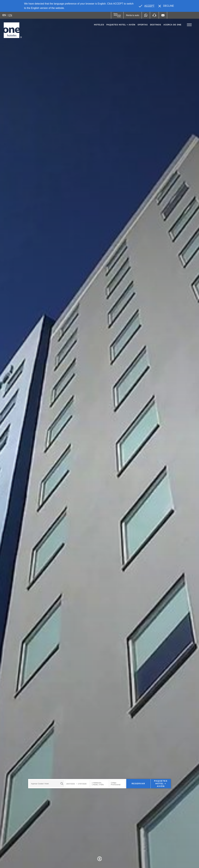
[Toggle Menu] (189, 25)
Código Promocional (116, 784)
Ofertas (143, 25)
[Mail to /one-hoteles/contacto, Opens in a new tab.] (163, 15)
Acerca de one (172, 25)
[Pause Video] (100, 859)
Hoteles (99, 25)
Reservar (138, 784)
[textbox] (46, 784)
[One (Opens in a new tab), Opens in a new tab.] (117, 15)
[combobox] (47, 784)
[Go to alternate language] (147, 6)
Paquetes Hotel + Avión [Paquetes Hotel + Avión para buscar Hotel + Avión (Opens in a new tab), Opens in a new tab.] (161, 784)
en (10, 15)
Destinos (156, 25)
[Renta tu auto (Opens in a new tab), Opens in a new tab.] (133, 15)
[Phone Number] (154, 15)
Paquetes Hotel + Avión (121, 26)
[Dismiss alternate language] (166, 6)
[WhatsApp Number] (146, 15)
